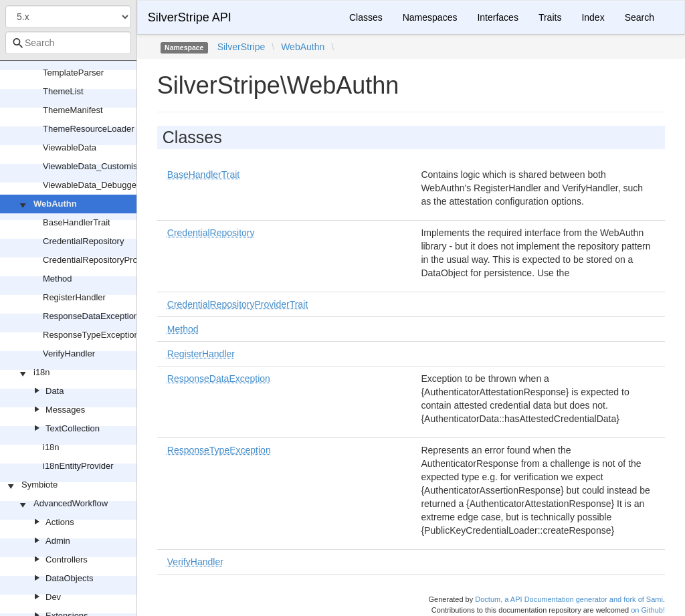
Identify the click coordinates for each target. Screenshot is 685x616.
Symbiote (39, 485)
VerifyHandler (69, 353)
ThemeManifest (73, 110)
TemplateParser (73, 73)
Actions (60, 522)
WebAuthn (55, 204)
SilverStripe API (190, 17)
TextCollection (73, 428)
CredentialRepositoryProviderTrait (108, 260)
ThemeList (63, 91)
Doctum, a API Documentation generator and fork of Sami (569, 599)
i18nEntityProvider (78, 466)
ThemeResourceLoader (89, 129)
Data (55, 391)
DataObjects (70, 578)
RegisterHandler (74, 297)
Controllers (67, 559)
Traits (550, 17)
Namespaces (430, 17)
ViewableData (70, 147)
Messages (65, 410)
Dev (53, 597)
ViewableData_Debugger (91, 185)
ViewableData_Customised (95, 166)
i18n (42, 372)
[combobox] (68, 43)
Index (593, 17)
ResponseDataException (91, 316)
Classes (366, 17)
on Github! (648, 610)
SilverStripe (241, 47)
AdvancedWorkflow (71, 503)
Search (640, 17)
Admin (58, 541)
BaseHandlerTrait (77, 222)
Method (57, 279)
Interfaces (497, 17)
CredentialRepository (83, 241)
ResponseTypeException (91, 335)
